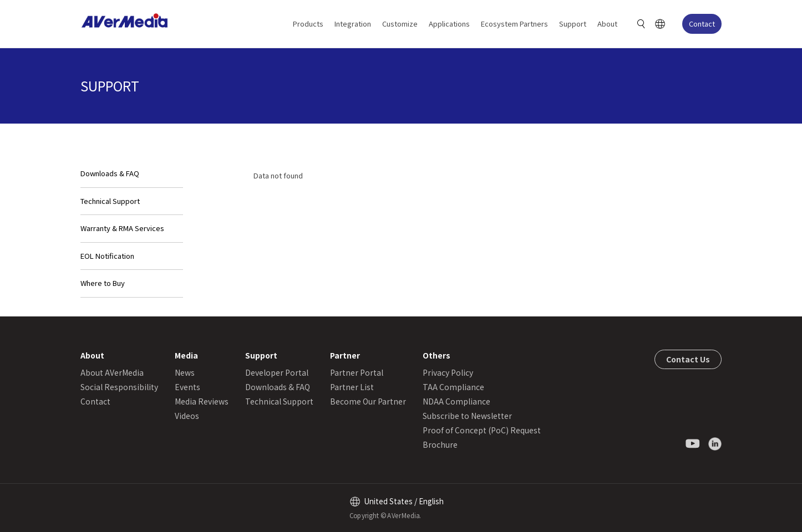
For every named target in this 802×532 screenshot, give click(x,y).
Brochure (440, 444)
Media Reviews (202, 401)
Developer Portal (277, 372)
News (185, 372)
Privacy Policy (448, 372)
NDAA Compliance (456, 401)
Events (187, 387)
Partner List (352, 387)
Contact (702, 24)
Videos (187, 416)
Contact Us (688, 359)
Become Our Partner (368, 401)
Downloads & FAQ (110, 173)
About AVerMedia (112, 372)
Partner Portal (357, 372)
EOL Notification (107, 256)
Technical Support (110, 201)
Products (308, 24)
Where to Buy (103, 283)
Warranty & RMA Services (122, 228)
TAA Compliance (453, 387)
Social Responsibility (119, 387)
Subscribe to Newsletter (467, 416)
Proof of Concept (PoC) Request (482, 430)
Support (573, 24)
